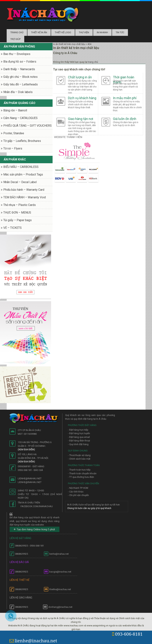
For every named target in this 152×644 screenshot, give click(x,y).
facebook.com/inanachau (37, 506)
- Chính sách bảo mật (79, 459)
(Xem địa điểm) (26, 449)
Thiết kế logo (63, 32)
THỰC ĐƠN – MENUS (17, 213)
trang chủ (93, 62)
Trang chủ (17, 32)
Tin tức (120, 32)
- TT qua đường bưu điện (81, 477)
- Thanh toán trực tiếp (79, 470)
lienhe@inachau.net (33, 641)
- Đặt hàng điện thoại (79, 441)
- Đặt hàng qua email (79, 437)
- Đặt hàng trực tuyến (79, 433)
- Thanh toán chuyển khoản (82, 473)
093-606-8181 (127, 634)
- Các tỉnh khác (76, 492)
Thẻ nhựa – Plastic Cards (20, 205)
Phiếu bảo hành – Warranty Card (24, 190)
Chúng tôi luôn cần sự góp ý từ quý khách (89, 508)
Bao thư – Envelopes (17, 54)
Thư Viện (84, 32)
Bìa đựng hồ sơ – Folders (20, 62)
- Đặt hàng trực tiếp (78, 430)
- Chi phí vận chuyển (78, 495)
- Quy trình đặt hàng (78, 444)
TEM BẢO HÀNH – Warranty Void (25, 197)
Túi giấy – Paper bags (17, 220)
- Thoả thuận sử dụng (79, 455)
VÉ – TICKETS (12, 228)
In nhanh (102, 32)
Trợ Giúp (15, 39)
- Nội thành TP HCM (78, 488)
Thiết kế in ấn (39, 32)
